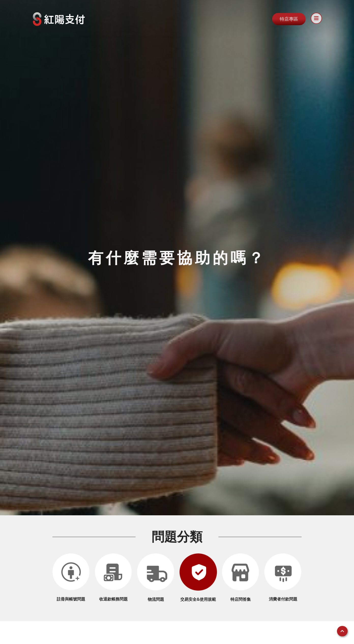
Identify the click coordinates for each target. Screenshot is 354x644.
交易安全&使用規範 (198, 599)
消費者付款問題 (283, 599)
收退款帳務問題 (113, 599)
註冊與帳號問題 (71, 599)
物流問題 (156, 599)
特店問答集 (241, 599)
